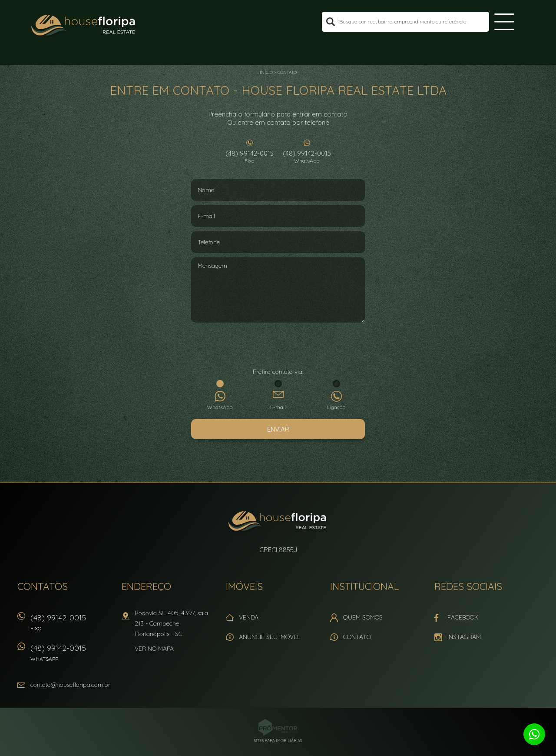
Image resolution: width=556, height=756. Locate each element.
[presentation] (278, 346)
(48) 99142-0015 (249, 157)
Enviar (278, 429)
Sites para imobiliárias (278, 741)
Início (266, 72)
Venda (249, 617)
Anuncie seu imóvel (270, 637)
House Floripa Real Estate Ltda (278, 522)
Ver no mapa (154, 649)
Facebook (463, 617)
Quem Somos (363, 617)
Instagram (464, 637)
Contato (287, 72)
